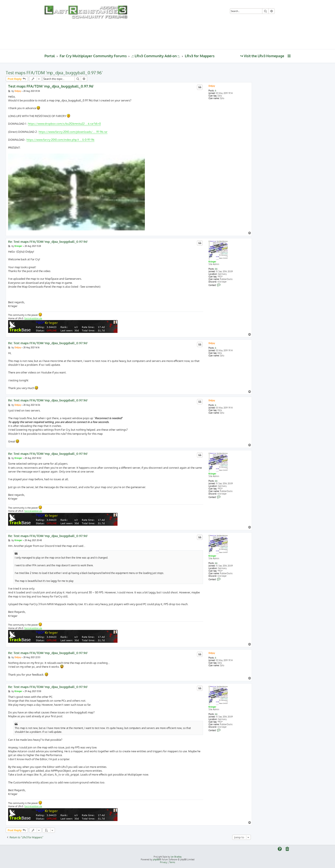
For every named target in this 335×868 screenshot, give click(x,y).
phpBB (156, 859)
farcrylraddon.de (33, 318)
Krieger (212, 262)
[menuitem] (280, 11)
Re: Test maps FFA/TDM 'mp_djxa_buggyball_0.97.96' (48, 242)
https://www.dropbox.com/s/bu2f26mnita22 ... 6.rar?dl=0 (64, 124)
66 (216, 269)
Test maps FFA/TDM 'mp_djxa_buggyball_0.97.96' (54, 73)
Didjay (212, 86)
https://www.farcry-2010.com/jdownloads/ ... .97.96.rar (73, 132)
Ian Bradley (176, 857)
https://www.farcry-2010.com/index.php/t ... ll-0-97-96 (60, 140)
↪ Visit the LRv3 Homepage (262, 56)
